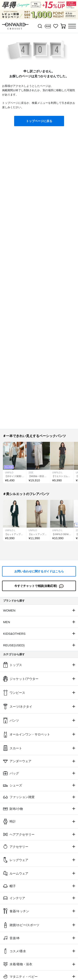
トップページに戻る (39, 121)
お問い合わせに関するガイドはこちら (39, 571)
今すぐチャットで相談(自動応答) (39, 586)
